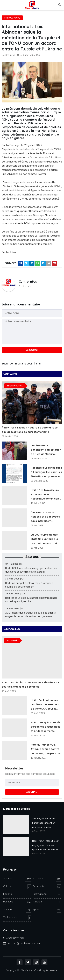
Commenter (32, 350)
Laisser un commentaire (21, 304)
